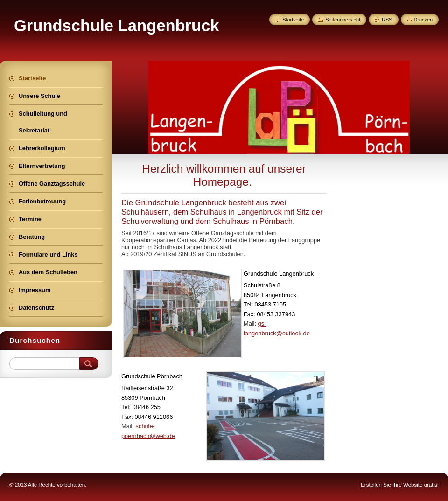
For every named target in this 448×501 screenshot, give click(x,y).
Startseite (293, 20)
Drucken (423, 20)
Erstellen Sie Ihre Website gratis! (400, 485)
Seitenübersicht (343, 20)
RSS (387, 20)
